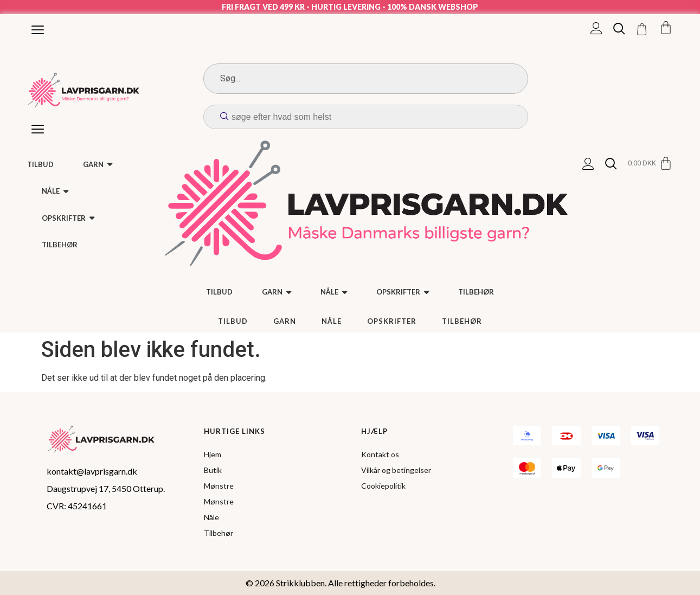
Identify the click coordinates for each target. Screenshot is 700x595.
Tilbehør (462, 321)
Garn (285, 321)
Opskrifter (392, 321)
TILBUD (233, 321)
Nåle (332, 321)
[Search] (366, 79)
